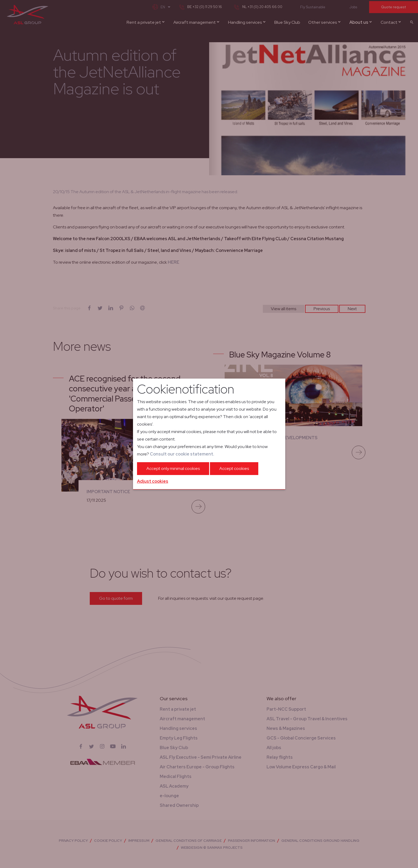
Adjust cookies (153, 481)
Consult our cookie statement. (182, 454)
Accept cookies (234, 468)
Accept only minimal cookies (173, 468)
